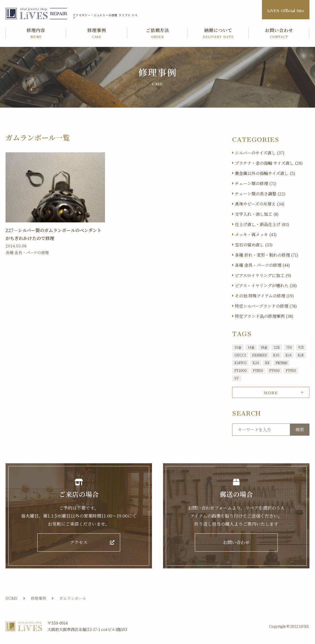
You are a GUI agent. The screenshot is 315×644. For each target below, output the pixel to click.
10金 (238, 347)
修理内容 (36, 34)
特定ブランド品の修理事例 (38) (264, 316)
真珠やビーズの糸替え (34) (260, 204)
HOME (12, 598)
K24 (256, 363)
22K (277, 347)
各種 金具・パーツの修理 (27, 252)
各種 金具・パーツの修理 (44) (262, 265)
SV (237, 378)
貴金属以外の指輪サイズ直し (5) (265, 173)
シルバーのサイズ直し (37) (260, 153)
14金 (251, 347)
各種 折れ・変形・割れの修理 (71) (267, 255)
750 (289, 347)
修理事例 (97, 34)
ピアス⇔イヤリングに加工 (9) (263, 275)
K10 (276, 355)
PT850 (258, 370)
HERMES (259, 355)
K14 (288, 355)
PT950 (291, 370)
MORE (271, 392)
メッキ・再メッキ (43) (256, 234)
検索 (300, 429)
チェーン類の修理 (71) (256, 183)
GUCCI (240, 355)
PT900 (274, 370)
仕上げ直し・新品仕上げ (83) (262, 224)
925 (301, 347)
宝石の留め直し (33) (254, 245)
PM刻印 (281, 363)
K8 (267, 363)
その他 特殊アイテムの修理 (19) (264, 296)
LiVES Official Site (286, 10)
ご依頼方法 (158, 34)
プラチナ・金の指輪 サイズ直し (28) (269, 163)
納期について (218, 34)
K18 (301, 355)
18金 (264, 347)
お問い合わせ (279, 34)
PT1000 (241, 370)
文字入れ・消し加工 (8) (257, 214)
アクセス (79, 543)
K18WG (240, 363)
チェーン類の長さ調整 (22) (260, 194)
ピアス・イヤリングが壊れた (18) (266, 285)
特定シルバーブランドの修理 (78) (266, 306)
